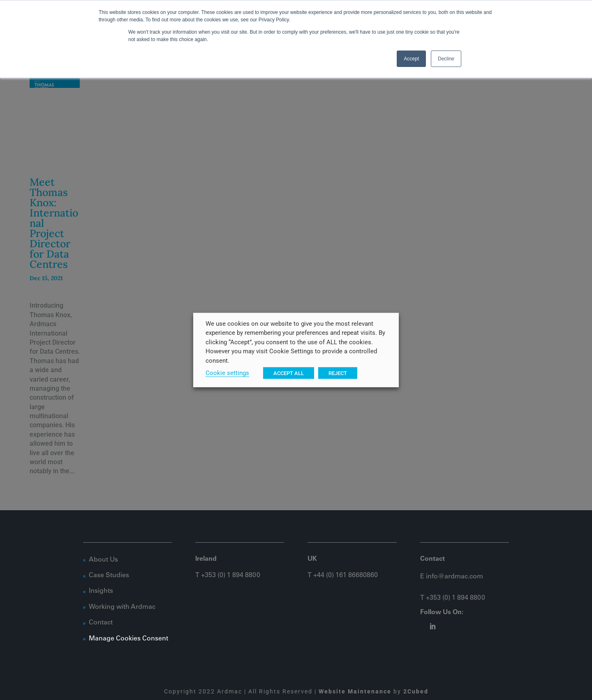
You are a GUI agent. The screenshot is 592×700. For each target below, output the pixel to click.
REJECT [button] (338, 373)
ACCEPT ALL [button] (289, 373)
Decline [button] (446, 59)
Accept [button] (411, 59)
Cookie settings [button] (227, 373)
